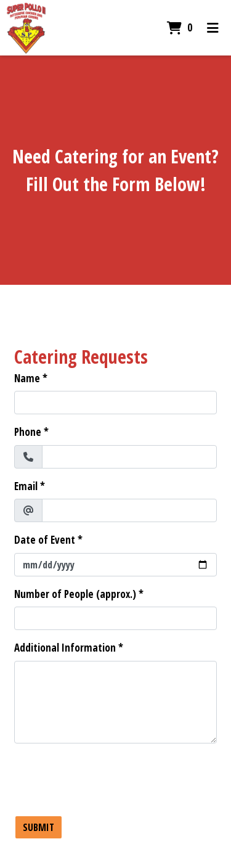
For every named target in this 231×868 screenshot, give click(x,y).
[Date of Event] (115, 565)
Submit (38, 827)
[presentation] (108, 777)
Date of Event (45, 540)
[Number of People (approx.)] (115, 618)
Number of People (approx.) (75, 594)
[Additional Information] (115, 702)
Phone (28, 432)
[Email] (129, 510)
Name (27, 378)
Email (26, 486)
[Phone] (129, 457)
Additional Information (65, 648)
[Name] (115, 403)
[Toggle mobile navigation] (213, 28)
